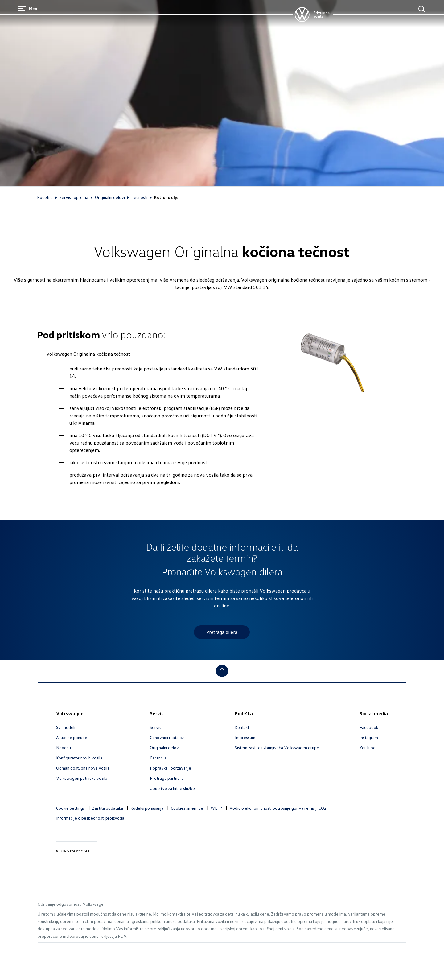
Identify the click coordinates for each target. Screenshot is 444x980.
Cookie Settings (70, 808)
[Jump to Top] (222, 671)
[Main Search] (422, 9)
